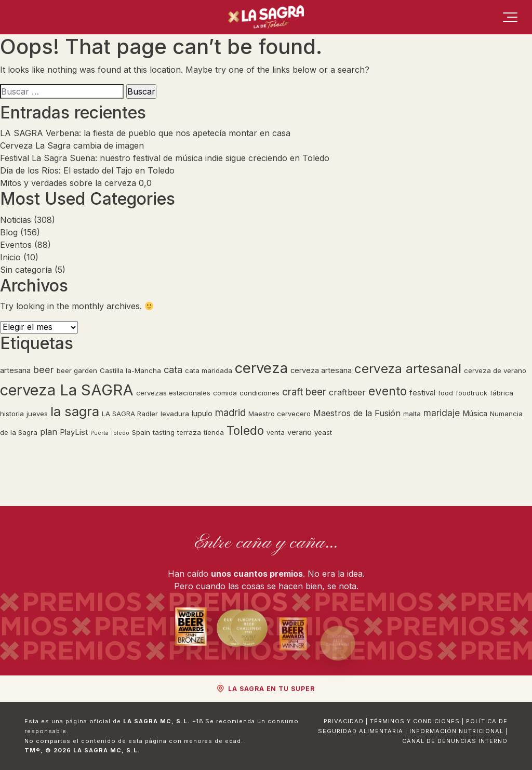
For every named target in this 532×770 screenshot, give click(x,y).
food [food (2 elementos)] (445, 393)
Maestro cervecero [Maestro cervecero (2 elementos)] (280, 414)
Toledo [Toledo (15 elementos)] (245, 431)
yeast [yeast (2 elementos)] (323, 432)
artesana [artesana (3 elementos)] (15, 370)
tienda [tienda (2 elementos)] (214, 432)
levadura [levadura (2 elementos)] (175, 414)
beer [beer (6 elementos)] (44, 369)
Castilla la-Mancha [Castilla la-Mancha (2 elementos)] (130, 370)
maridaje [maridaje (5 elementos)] (442, 413)
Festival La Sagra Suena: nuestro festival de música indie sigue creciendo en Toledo (165, 158)
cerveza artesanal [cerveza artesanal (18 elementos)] (408, 369)
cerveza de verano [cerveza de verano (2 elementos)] (495, 370)
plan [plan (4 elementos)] (49, 432)
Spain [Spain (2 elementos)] (141, 432)
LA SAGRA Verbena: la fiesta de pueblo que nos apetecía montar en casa (145, 133)
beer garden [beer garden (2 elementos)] (77, 370)
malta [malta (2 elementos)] (412, 414)
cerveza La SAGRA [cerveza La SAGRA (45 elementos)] (67, 390)
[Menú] (510, 17)
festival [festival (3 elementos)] (422, 393)
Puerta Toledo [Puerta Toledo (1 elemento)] (110, 433)
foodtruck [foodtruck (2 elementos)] (471, 393)
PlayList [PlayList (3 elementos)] (74, 432)
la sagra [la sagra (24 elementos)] (75, 411)
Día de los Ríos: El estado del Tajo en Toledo (87, 170)
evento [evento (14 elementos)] (388, 391)
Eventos (16, 245)
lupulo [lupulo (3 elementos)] (202, 414)
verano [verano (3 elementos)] (300, 432)
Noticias (16, 220)
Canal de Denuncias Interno (455, 741)
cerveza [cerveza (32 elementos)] (261, 368)
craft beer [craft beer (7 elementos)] (304, 392)
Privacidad (344, 721)
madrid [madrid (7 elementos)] (230, 413)
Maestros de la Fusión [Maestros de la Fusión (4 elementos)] (357, 413)
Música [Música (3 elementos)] (475, 414)
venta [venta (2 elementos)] (276, 432)
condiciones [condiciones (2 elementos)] (260, 393)
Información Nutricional (456, 731)
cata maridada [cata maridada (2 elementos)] (209, 370)
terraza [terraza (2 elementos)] (189, 432)
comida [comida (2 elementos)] (225, 393)
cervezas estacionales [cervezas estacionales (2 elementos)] (173, 393)
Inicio (10, 257)
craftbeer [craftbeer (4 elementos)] (347, 392)
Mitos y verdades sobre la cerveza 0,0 (76, 183)
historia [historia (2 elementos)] (12, 414)
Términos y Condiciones (415, 721)
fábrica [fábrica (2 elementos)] (502, 393)
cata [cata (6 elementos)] (173, 369)
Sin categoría (26, 270)
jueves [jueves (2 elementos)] (37, 414)
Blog (9, 232)
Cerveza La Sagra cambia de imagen (73, 145)
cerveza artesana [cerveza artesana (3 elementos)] (321, 370)
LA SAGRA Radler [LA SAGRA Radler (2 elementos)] (130, 414)
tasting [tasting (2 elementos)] (164, 432)
